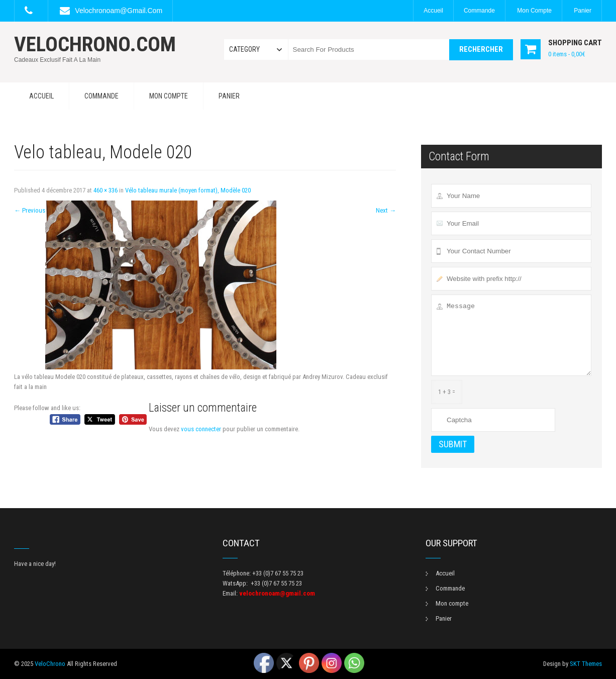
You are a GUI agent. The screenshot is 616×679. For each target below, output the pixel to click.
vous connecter (201, 429)
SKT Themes (586, 664)
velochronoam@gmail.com (119, 11)
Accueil (433, 11)
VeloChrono (50, 664)
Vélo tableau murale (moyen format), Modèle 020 (188, 190)
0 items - (567, 54)
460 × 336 (106, 190)
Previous (30, 210)
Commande (479, 11)
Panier (583, 11)
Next (386, 210)
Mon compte (534, 11)
